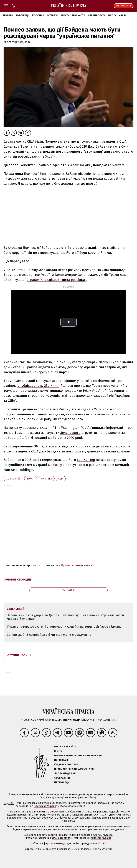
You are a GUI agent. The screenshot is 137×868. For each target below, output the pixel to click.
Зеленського (70, 433)
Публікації (23, 15)
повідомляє (102, 165)
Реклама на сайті (65, 746)
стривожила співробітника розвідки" (56, 280)
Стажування (62, 778)
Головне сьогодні (17, 580)
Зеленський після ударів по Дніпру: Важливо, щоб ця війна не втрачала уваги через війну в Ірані (66, 617)
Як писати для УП (65, 773)
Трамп (31, 479)
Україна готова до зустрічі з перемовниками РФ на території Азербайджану (64, 627)
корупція (46, 479)
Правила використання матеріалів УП (78, 755)
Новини (8, 15)
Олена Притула (61, 838)
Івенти (65, 15)
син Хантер (86, 460)
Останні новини (19, 655)
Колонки (38, 15)
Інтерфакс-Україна (45, 806)
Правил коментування (76, 565)
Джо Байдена (50, 451)
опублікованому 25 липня (38, 386)
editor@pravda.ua (101, 838)
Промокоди (62, 782)
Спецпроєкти (97, 15)
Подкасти (79, 15)
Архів (122, 15)
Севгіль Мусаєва (103, 835)
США (61, 479)
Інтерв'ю (53, 15)
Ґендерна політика (66, 764)
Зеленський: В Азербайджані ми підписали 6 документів (49, 635)
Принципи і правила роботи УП (74, 769)
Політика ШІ (62, 760)
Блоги (112, 15)
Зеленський (13, 479)
